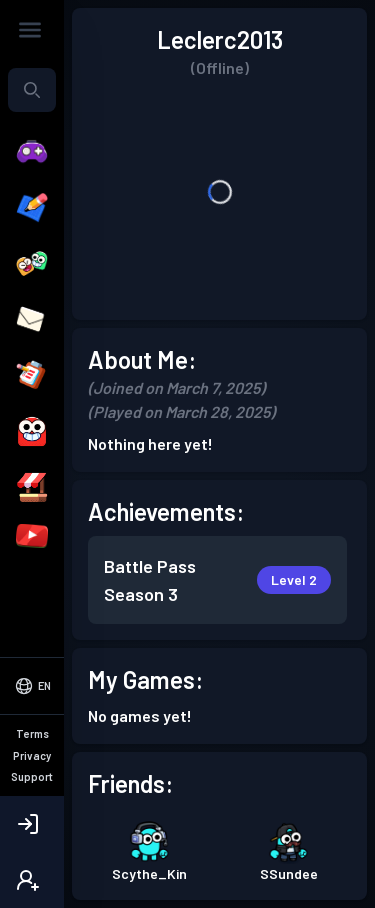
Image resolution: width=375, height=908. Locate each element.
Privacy (32, 755)
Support (32, 776)
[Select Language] (32, 686)
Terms (32, 733)
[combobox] (32, 90)
